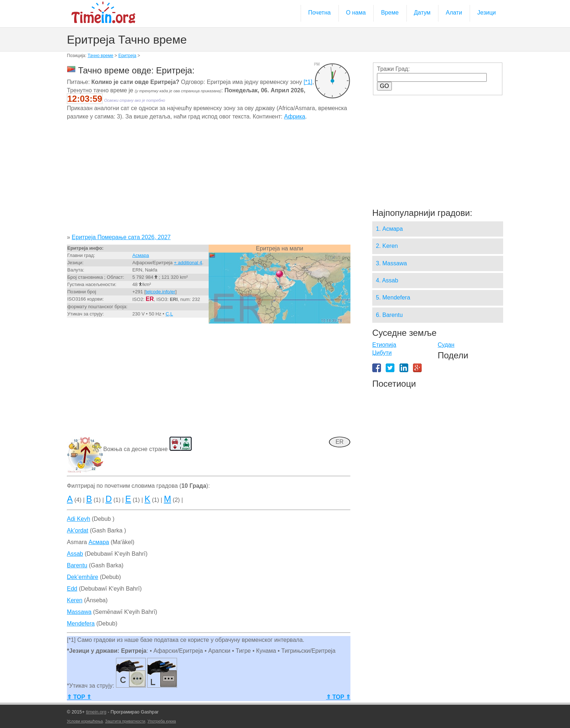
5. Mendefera (393, 297)
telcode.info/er (161, 292)
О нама (356, 13)
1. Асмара (389, 229)
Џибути (382, 353)
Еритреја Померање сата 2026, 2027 (121, 237)
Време (390, 13)
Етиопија (384, 345)
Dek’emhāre (83, 577)
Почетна (320, 13)
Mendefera (81, 624)
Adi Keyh (79, 519)
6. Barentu (389, 315)
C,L (169, 314)
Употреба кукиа (162, 721)
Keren (75, 600)
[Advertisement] (209, 180)
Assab (75, 554)
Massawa (79, 612)
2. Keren (387, 246)
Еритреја (127, 56)
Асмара (141, 255)
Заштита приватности (125, 721)
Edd (72, 589)
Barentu (77, 565)
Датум (422, 13)
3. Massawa (391, 263)
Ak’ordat (78, 530)
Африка (294, 116)
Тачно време (101, 56)
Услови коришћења (85, 721)
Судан (446, 345)
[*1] (308, 82)
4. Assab (387, 280)
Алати (454, 13)
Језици (487, 13)
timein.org (96, 712)
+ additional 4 (188, 263)
